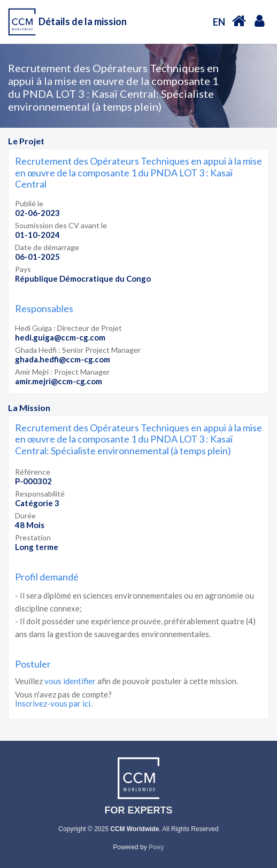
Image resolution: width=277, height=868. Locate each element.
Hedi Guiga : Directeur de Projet (68, 328)
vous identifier (70, 681)
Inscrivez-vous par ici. (53, 703)
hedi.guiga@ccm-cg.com (60, 337)
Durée (25, 516)
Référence (33, 472)
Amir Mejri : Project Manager (62, 372)
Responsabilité (40, 494)
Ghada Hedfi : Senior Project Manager (78, 350)
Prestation (33, 537)
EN (219, 22)
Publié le (29, 203)
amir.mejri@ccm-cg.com (59, 381)
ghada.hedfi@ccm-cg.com (63, 359)
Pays (23, 269)
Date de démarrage (47, 247)
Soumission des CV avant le (61, 225)
